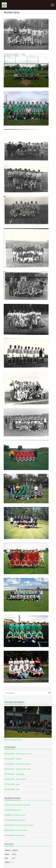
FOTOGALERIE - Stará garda (14, 774)
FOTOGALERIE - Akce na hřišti (15, 779)
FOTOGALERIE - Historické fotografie (18, 764)
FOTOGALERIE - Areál (12, 784)
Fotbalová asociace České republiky (17, 805)
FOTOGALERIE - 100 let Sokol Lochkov (18, 754)
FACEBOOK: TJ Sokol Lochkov (15, 815)
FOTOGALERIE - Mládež (13, 759)
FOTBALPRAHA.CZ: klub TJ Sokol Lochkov (19, 825)
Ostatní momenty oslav (13, 740)
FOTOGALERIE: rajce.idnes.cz (15, 835)
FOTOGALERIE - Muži (12, 789)
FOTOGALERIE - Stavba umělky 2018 (17, 769)
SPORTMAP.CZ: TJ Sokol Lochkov (16, 830)
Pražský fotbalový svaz (13, 810)
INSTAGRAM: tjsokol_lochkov (15, 820)
